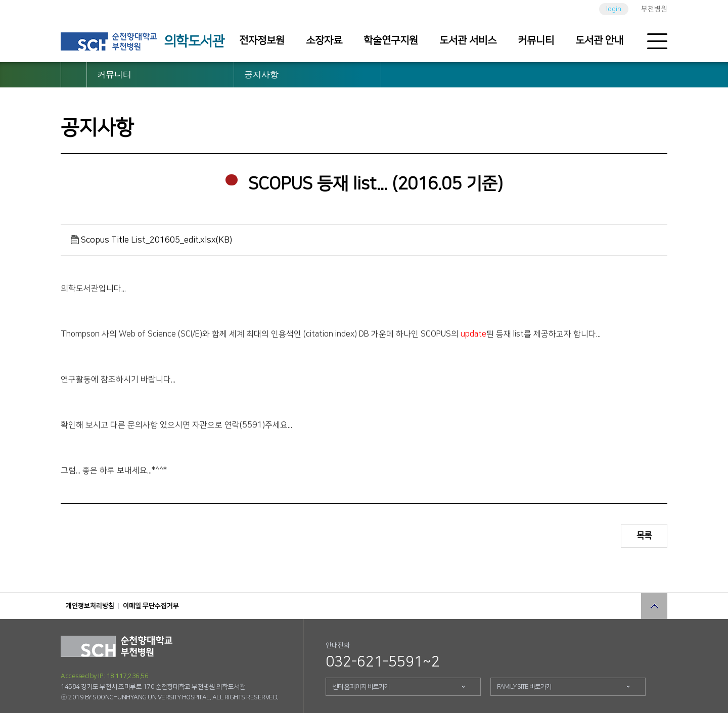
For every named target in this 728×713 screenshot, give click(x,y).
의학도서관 (194, 41)
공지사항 (261, 75)
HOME (74, 75)
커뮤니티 (536, 40)
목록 (644, 536)
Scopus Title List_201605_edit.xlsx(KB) (156, 240)
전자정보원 (262, 40)
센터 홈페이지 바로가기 (361, 687)
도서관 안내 (599, 40)
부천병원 (654, 9)
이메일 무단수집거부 (151, 606)
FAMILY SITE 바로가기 (524, 687)
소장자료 (324, 40)
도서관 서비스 (468, 40)
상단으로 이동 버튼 (654, 606)
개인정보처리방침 (90, 606)
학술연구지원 (391, 40)
